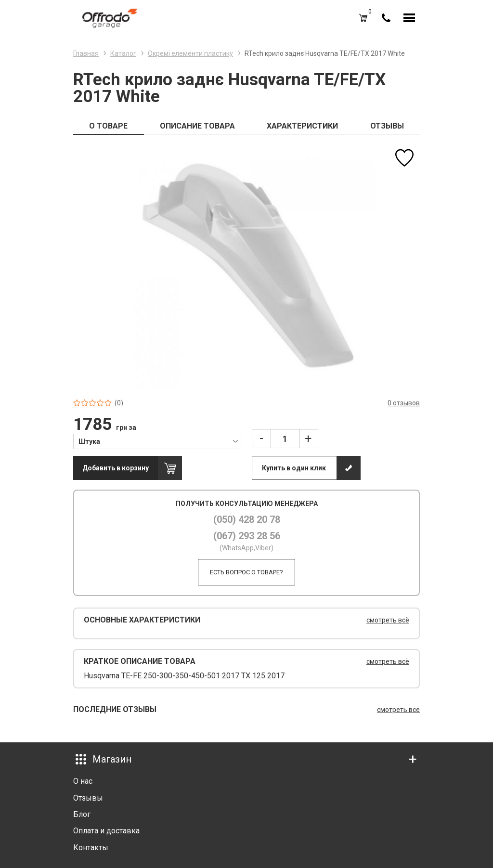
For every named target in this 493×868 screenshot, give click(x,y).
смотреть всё (388, 620)
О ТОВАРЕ (108, 126)
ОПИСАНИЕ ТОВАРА (197, 126)
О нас (83, 781)
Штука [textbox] (89, 441)
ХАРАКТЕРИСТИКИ (302, 126)
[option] (246, 267)
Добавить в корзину (116, 468)
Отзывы (88, 798)
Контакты (91, 848)
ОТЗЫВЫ (387, 126)
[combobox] (157, 441)
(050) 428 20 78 (247, 519)
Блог (82, 814)
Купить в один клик (294, 468)
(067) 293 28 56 (247, 536)
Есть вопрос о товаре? (246, 572)
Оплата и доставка (106, 831)
